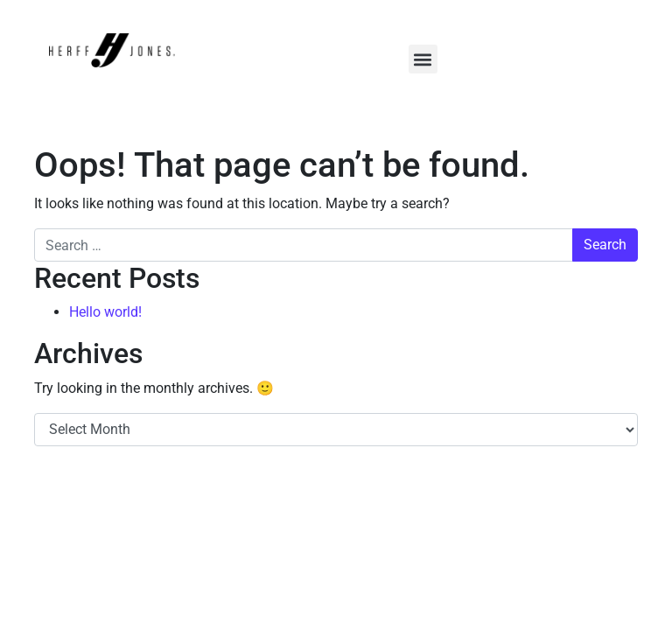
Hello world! (105, 312)
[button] (423, 59)
